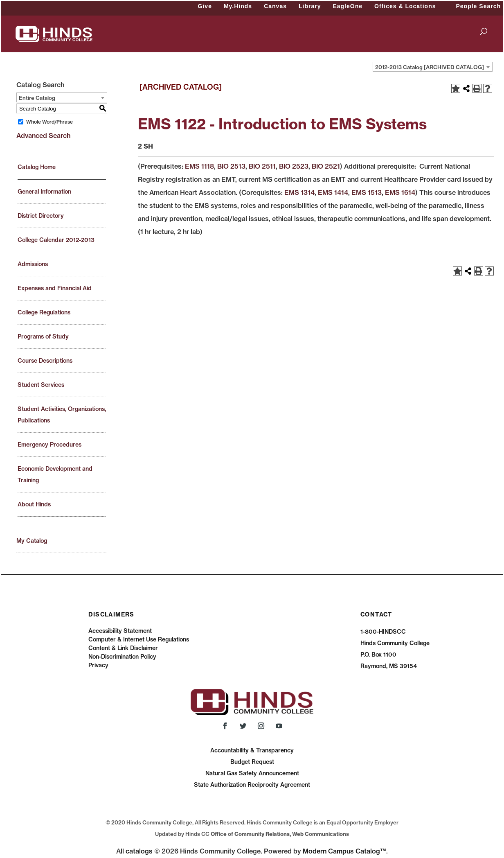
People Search (479, 6)
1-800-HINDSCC (383, 632)
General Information (44, 192)
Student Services (41, 385)
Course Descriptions (45, 361)
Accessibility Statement (120, 631)
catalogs (139, 851)
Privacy (98, 665)
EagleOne (348, 6)
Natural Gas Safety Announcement (252, 773)
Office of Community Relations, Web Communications (280, 834)
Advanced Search (43, 135)
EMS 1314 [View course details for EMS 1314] (299, 192)
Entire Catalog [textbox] (37, 98)
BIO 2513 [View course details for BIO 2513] (231, 166)
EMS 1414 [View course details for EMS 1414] (333, 192)
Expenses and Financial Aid (55, 288)
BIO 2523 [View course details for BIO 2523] (294, 166)
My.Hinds (238, 6)
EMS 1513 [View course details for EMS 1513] (367, 192)
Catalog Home (37, 167)
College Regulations (44, 312)
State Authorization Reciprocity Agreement (252, 785)
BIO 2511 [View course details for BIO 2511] (262, 166)
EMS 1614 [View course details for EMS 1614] (400, 192)
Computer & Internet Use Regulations (139, 639)
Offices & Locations (405, 6)
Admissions (33, 264)
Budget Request (252, 762)
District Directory (41, 216)
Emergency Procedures (49, 445)
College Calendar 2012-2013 (56, 240)
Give (205, 6)
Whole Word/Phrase (49, 122)
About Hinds (34, 504)
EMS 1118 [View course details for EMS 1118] (199, 166)
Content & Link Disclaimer (123, 648)
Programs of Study (43, 336)
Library (310, 6)
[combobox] (433, 67)
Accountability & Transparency (252, 750)
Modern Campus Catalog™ (344, 851)
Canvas (275, 6)
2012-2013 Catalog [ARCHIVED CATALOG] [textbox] (430, 67)
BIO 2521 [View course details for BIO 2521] (326, 166)
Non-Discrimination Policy (122, 657)
